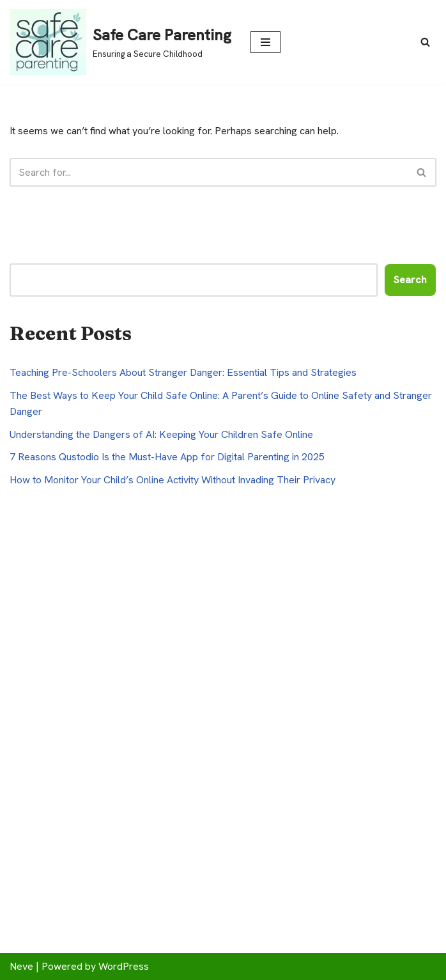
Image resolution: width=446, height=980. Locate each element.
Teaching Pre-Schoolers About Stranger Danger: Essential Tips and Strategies (183, 372)
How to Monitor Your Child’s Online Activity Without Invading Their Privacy (173, 480)
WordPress (124, 966)
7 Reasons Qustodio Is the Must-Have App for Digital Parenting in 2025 (167, 457)
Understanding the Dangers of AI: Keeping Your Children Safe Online (161, 434)
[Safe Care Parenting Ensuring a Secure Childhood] (120, 42)
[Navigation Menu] (265, 42)
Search (410, 280)
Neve (21, 966)
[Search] (425, 42)
